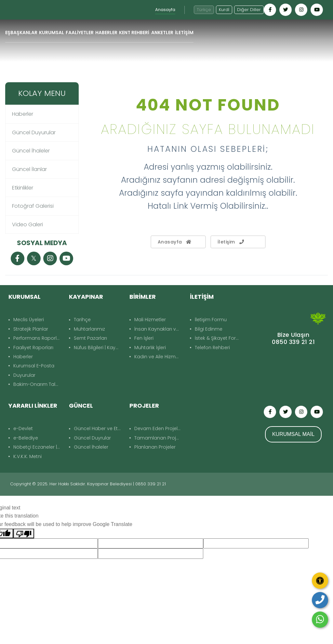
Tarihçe (82, 320)
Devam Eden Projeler (158, 428)
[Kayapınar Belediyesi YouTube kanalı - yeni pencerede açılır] (317, 10)
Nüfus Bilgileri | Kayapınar (98, 348)
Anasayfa (165, 10)
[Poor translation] (24, 533)
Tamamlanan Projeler (159, 438)
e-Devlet (23, 428)
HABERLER (106, 33)
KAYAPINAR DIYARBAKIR (293, 370)
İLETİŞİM (184, 33)
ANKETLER (162, 33)
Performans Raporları (38, 338)
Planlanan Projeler (155, 447)
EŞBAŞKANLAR (21, 33)
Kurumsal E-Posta (34, 366)
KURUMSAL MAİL (293, 434)
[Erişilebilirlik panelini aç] (320, 581)
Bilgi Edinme (209, 329)
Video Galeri (27, 224)
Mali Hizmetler (150, 320)
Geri (317, 74)
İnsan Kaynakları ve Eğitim (159, 329)
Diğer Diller (249, 10)
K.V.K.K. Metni (27, 456)
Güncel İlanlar (29, 169)
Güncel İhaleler (31, 151)
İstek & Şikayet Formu (219, 338)
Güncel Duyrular (92, 438)
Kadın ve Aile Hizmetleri (159, 357)
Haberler (23, 114)
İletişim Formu (211, 320)
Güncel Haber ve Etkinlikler (98, 428)
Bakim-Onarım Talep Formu (38, 384)
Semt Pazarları (90, 338)
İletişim (231, 242)
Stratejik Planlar (31, 329)
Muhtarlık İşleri (150, 348)
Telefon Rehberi (212, 348)
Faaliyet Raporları (33, 348)
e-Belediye (26, 438)
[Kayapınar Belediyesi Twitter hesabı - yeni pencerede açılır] (286, 10)
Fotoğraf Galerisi (33, 206)
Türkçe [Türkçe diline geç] (204, 10)
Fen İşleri (144, 338)
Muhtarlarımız (89, 329)
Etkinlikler (23, 188)
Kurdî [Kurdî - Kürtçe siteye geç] (224, 10)
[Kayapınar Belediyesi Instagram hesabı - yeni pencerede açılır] (301, 10)
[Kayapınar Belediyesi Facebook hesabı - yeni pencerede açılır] (270, 10)
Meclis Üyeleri (29, 320)
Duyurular (24, 375)
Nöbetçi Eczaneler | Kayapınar (38, 447)
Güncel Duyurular (34, 132)
